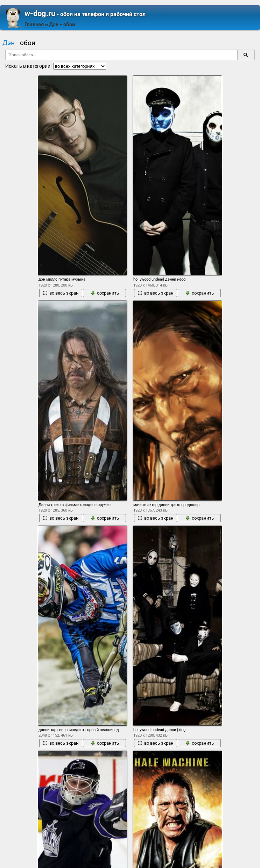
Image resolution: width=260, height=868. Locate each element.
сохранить (105, 293)
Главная (34, 24)
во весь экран (61, 293)
